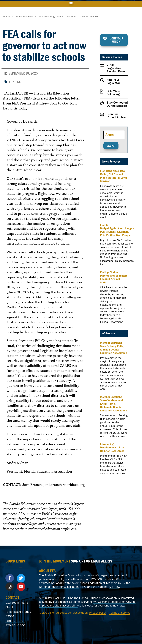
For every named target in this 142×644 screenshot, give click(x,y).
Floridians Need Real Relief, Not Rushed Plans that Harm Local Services (114, 176)
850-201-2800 (15, 625)
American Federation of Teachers (96, 583)
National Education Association (59, 587)
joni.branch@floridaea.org (64, 485)
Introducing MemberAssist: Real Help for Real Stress (112, 448)
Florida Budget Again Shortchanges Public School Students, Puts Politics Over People (117, 230)
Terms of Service (120, 612)
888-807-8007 (15, 621)
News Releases (111, 161)
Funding (15, 82)
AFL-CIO (114, 587)
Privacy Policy (98, 612)
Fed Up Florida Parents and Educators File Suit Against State (114, 277)
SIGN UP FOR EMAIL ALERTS (92, 561)
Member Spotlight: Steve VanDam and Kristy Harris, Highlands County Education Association (114, 404)
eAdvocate (109, 333)
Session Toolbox (112, 57)
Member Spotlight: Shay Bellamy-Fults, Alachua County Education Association (114, 348)
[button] (71, 3)
